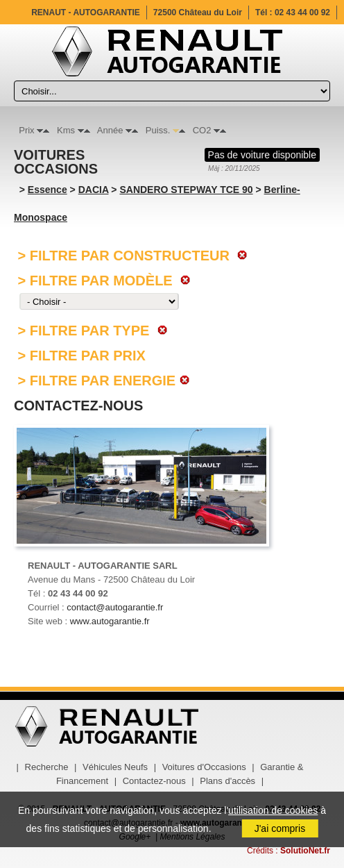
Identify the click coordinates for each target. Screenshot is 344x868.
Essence (48, 190)
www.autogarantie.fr (110, 621)
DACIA (94, 190)
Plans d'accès (227, 781)
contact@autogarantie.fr (115, 607)
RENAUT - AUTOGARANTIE (86, 12)
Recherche (47, 767)
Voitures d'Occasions (204, 767)
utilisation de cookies (273, 810)
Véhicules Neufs (115, 767)
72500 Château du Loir (198, 12)
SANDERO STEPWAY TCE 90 (186, 190)
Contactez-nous (154, 781)
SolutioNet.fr (305, 851)
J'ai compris (280, 828)
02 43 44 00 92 (302, 12)
